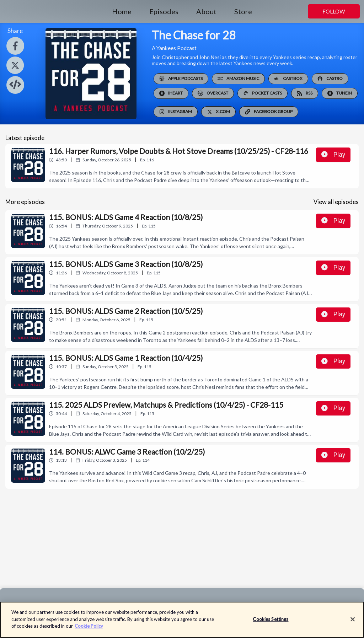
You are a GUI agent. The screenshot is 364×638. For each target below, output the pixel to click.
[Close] (353, 623)
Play (333, 155)
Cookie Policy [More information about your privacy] (89, 630)
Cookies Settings (271, 623)
